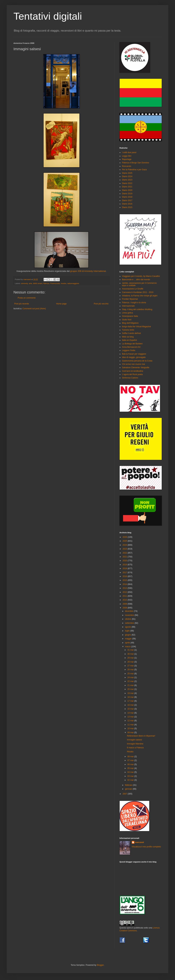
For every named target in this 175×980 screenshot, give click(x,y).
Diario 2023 (127, 180)
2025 (125, 541)
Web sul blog (128, 337)
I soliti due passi (129, 152)
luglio (128, 631)
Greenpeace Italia (130, 316)
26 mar (131, 670)
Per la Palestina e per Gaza (134, 170)
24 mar (131, 677)
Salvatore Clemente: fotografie (136, 368)
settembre (130, 623)
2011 (125, 596)
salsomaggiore (73, 283)
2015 (125, 580)
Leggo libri (127, 156)
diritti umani (38, 283)
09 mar (131, 733)
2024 (125, 545)
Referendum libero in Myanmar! (141, 736)
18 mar (131, 697)
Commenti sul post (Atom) (34, 309)
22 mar (131, 681)
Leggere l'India (129, 350)
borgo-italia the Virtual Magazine (136, 327)
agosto (128, 627)
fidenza (46, 283)
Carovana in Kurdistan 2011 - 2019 (138, 292)
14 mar (131, 713)
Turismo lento (128, 330)
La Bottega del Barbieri (132, 344)
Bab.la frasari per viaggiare (134, 354)
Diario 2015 (127, 207)
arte (31, 283)
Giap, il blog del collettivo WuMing (137, 309)
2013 (125, 588)
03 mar (131, 776)
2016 (125, 576)
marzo (128, 647)
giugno (128, 635)
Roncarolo (127, 166)
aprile (128, 643)
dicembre (129, 611)
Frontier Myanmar (130, 299)
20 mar (131, 689)
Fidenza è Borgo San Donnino (136, 163)
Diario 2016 (127, 204)
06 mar (131, 764)
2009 (125, 604)
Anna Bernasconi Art (131, 347)
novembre (130, 615)
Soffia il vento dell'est (131, 333)
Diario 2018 (127, 197)
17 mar (131, 701)
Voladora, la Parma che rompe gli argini (140, 296)
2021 (125, 557)
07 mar (131, 760)
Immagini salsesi (134, 740)
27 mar (131, 666)
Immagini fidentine (135, 744)
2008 (125, 608)
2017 (125, 573)
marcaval (139, 842)
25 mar (131, 674)
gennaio (129, 789)
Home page (61, 304)
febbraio (129, 785)
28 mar (131, 662)
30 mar (131, 654)
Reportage (127, 159)
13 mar (131, 717)
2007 (125, 794)
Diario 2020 (127, 190)
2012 (125, 592)
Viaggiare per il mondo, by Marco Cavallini (141, 276)
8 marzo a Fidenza (135, 748)
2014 (125, 584)
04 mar (131, 772)
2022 (125, 553)
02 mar (131, 780)
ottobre (128, 619)
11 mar (131, 725)
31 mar (131, 650)
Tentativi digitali (48, 16)
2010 (125, 600)
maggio (129, 639)
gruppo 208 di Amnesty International (88, 271)
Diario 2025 (127, 173)
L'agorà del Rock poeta (132, 374)
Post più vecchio (101, 304)
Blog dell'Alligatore (130, 323)
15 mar (131, 709)
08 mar (131, 757)
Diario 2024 (127, 176)
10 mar (131, 728)
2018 (125, 568)
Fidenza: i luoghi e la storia (134, 303)
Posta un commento (27, 298)
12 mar (131, 721)
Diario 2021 (127, 187)
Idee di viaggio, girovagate (134, 357)
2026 (125, 537)
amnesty (25, 283)
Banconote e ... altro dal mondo (136, 280)
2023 (125, 549)
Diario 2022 (127, 183)
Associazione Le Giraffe (133, 289)
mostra (64, 283)
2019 (125, 565)
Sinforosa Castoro (130, 378)
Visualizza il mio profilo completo (146, 847)
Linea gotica (127, 313)
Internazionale (128, 306)
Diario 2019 (127, 194)
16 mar (131, 705)
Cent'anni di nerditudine (133, 371)
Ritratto (130, 752)
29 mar (131, 658)
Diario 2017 (127, 200)
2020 (125, 561)
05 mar (131, 768)
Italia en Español (129, 340)
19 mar (131, 693)
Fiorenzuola (55, 283)
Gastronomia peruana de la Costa (137, 361)
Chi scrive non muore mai (133, 364)
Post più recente (22, 304)
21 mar (131, 685)
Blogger (100, 965)
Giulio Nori (127, 320)
